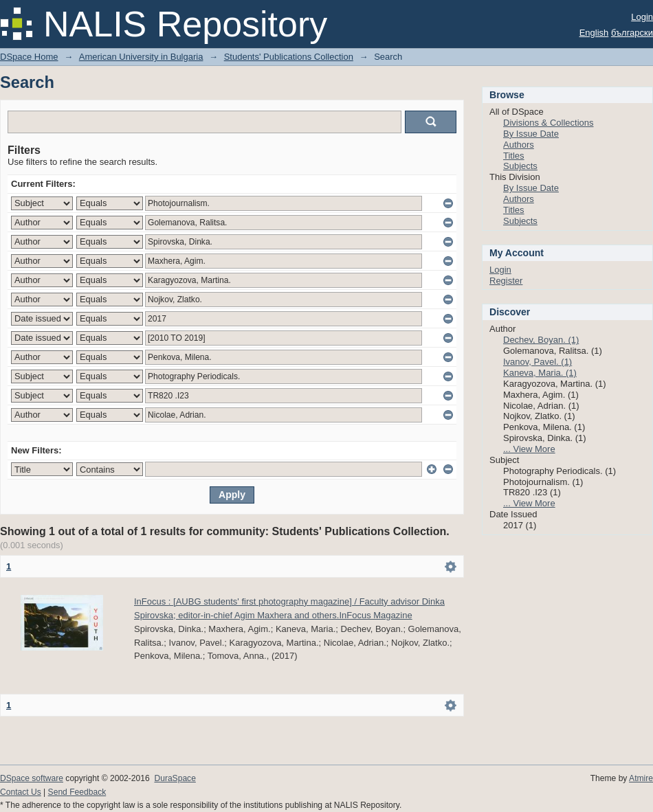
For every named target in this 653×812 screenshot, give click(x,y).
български (632, 33)
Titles (514, 156)
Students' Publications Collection (289, 57)
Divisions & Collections (549, 123)
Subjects (520, 166)
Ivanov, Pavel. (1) (538, 362)
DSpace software (32, 778)
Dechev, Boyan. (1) (541, 340)
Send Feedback (77, 792)
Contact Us (21, 792)
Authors (519, 145)
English (594, 33)
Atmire (641, 778)
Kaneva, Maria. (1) (540, 373)
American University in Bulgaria (141, 57)
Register (506, 281)
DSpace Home (29, 57)
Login (642, 17)
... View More (529, 449)
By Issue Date (531, 134)
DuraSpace (175, 778)
